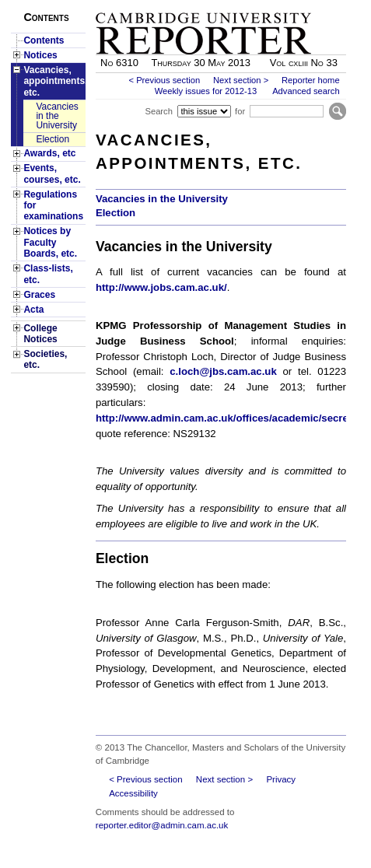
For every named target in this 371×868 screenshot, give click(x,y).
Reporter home (311, 80)
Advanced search (306, 91)
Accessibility (133, 793)
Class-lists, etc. (48, 274)
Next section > (241, 80)
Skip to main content (305, 5)
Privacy (281, 779)
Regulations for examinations (53, 206)
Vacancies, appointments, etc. (54, 81)
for (240, 111)
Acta (33, 310)
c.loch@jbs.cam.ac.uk (223, 371)
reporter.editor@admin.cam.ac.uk (162, 825)
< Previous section (164, 80)
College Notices (40, 334)
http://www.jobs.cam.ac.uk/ (161, 287)
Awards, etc (49, 153)
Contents (44, 40)
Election (52, 139)
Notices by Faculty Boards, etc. (50, 242)
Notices (40, 55)
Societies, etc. (45, 359)
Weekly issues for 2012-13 (206, 91)
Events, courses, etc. (52, 173)
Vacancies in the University (57, 116)
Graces (39, 295)
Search (158, 111)
